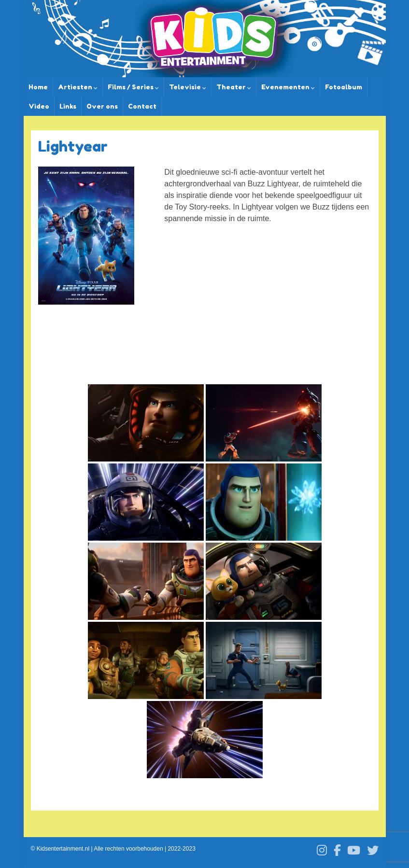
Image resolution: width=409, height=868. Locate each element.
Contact (142, 106)
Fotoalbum (344, 87)
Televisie (188, 87)
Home (38, 87)
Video (39, 106)
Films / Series (133, 87)
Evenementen (288, 87)
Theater (234, 87)
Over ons (102, 106)
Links (68, 106)
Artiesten (78, 87)
